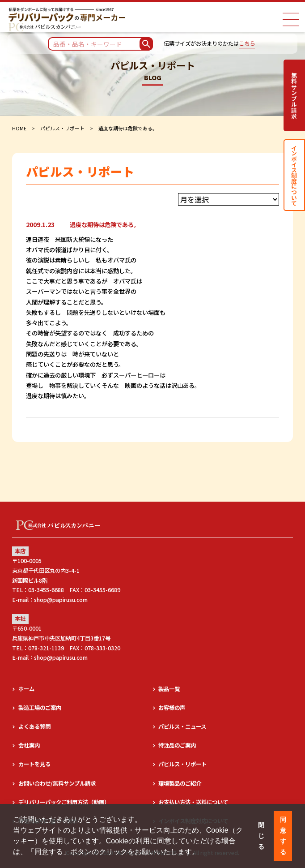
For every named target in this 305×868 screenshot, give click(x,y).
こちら (247, 43)
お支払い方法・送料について (193, 802)
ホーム (26, 689)
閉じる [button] (261, 836)
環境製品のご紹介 (180, 783)
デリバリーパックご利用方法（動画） (64, 802)
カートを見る (34, 764)
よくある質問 (34, 726)
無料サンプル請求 (294, 95)
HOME (19, 128)
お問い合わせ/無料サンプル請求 (57, 783)
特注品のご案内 (177, 745)
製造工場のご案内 (40, 708)
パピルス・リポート (62, 128)
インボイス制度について (294, 175)
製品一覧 (169, 689)
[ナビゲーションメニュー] (291, 20)
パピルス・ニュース (182, 726)
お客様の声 (172, 708)
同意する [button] (283, 836)
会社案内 (29, 745)
